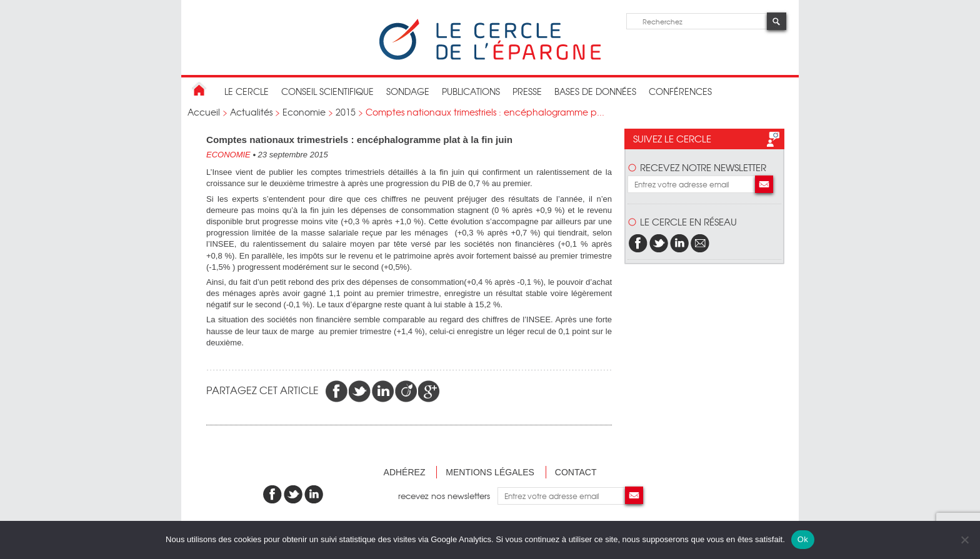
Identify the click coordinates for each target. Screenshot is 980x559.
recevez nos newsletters (448, 496)
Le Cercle (247, 91)
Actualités (251, 112)
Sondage (408, 91)
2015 (346, 112)
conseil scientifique (327, 91)
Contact (576, 472)
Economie (304, 112)
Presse (527, 91)
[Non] (964, 540)
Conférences (680, 91)
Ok (803, 539)
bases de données (595, 91)
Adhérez (405, 472)
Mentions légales (490, 472)
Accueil (204, 112)
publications (471, 91)
